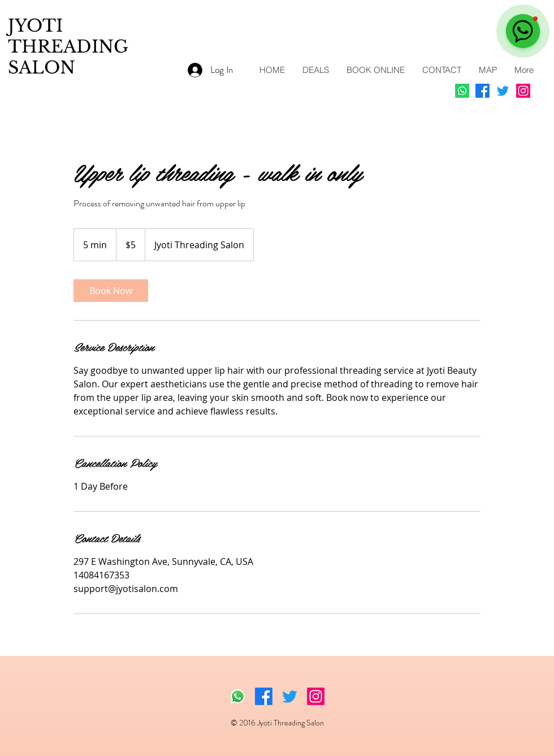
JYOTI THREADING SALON (68, 47)
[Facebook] (482, 91)
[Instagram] (523, 91)
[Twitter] (503, 91)
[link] (111, 291)
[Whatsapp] (462, 91)
